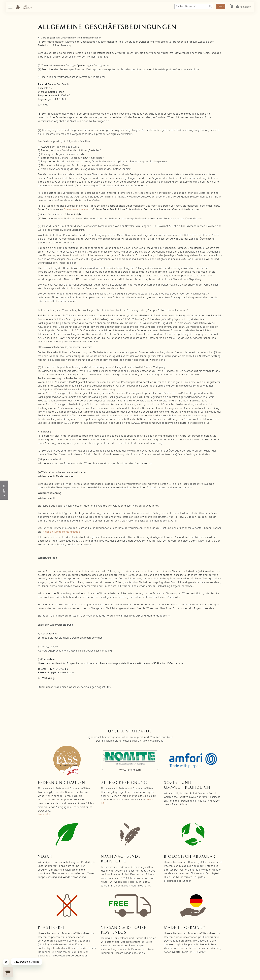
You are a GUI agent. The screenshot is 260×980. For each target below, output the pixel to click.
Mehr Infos (44, 815)
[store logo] (24, 7)
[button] (4, 490)
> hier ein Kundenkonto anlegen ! (62, 532)
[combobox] (194, 6)
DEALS (221, 6)
